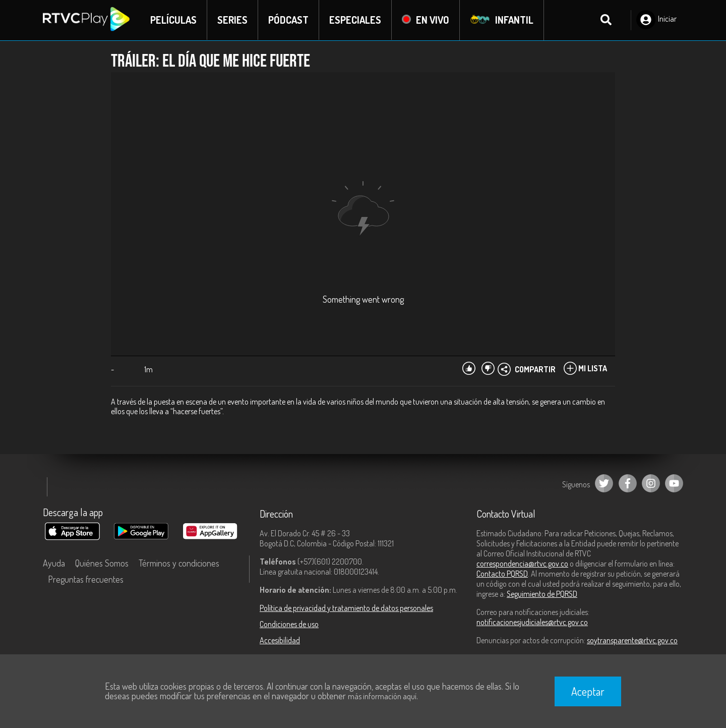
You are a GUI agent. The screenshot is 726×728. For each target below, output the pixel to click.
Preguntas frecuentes (86, 579)
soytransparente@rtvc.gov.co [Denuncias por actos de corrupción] (632, 640)
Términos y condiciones (179, 563)
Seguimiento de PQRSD (542, 594)
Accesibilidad (280, 640)
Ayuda (54, 563)
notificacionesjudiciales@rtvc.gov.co (532, 622)
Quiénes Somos (102, 563)
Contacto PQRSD (502, 574)
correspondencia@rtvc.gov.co (522, 564)
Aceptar (588, 691)
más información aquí (382, 696)
